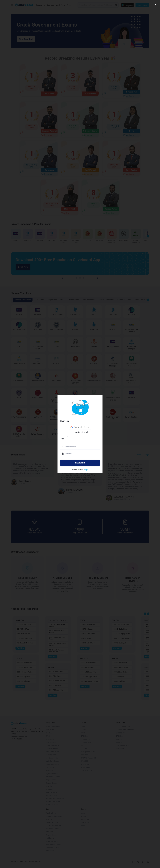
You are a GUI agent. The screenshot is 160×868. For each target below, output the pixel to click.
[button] (80, 427)
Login (86, 470)
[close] (155, 5)
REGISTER (80, 463)
